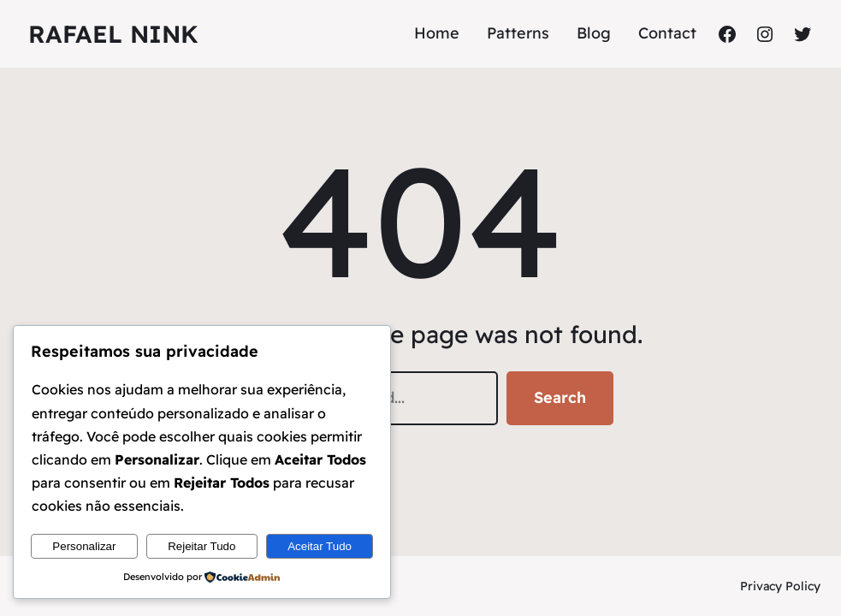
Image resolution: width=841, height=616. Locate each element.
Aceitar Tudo (320, 546)
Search (560, 397)
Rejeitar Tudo (201, 546)
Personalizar (84, 546)
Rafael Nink (113, 34)
